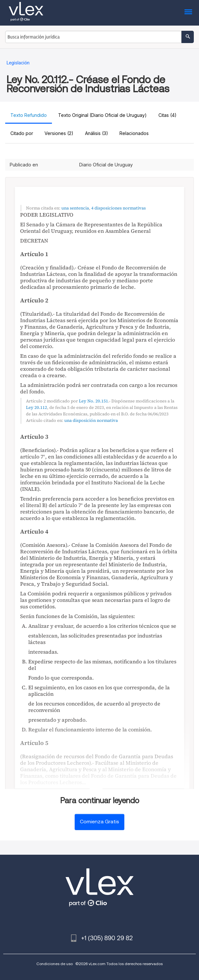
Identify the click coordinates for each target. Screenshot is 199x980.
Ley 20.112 (37, 407)
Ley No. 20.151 (93, 401)
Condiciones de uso (55, 964)
